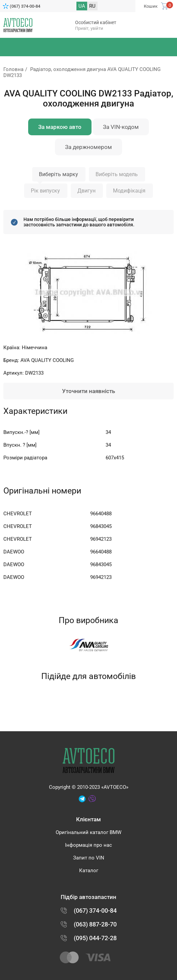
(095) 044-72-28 (95, 938)
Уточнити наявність (88, 391)
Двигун (86, 191)
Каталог (89, 871)
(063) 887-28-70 (95, 924)
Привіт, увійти (89, 28)
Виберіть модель (117, 174)
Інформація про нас (88, 845)
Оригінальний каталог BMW (88, 832)
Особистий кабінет (96, 22)
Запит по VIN (89, 858)
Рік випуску (45, 191)
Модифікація (129, 191)
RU (92, 6)
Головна (13, 69)
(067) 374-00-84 (25, 6)
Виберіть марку (58, 174)
